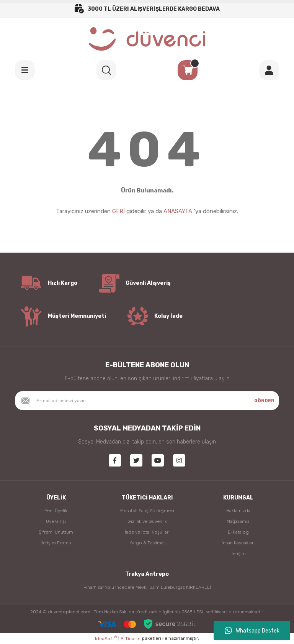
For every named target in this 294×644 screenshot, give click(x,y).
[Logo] (147, 39)
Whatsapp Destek (252, 631)
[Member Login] (269, 70)
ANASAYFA (178, 211)
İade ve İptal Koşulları (147, 532)
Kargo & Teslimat (147, 543)
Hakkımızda (238, 511)
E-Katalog (238, 532)
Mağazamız (238, 521)
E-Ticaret (131, 639)
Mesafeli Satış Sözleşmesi (147, 511)
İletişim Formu (56, 543)
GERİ (118, 211)
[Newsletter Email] (147, 401)
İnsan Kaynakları (238, 543)
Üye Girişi (56, 521)
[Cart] (188, 70)
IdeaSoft (106, 638)
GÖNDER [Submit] (264, 401)
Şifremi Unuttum (56, 532)
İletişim (238, 554)
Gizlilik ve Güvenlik (147, 521)
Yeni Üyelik (56, 511)
